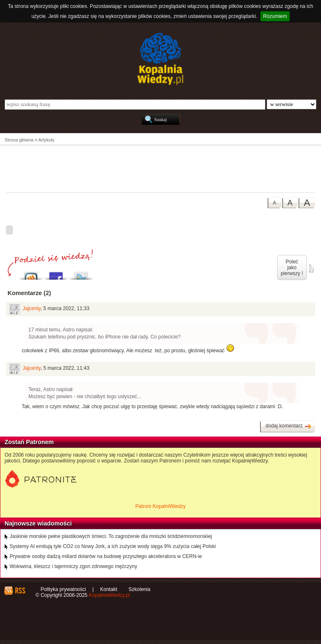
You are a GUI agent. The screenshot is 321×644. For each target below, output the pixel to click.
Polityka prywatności (63, 589)
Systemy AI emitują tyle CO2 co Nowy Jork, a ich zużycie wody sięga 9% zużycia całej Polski (113, 546)
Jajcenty (32, 308)
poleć (311, 269)
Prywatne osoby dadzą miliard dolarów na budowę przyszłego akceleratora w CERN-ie (106, 556)
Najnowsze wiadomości (38, 523)
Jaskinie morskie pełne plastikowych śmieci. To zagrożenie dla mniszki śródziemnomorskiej (111, 536)
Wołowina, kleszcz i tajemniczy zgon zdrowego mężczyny (73, 566)
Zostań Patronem (29, 442)
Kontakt (109, 589)
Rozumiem (275, 16)
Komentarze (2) (29, 293)
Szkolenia (140, 589)
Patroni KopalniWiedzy (161, 506)
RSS (20, 591)
